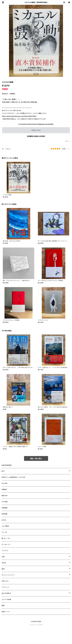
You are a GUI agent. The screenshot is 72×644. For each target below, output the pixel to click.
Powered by (36, 625)
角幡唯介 (5, 489)
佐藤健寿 (5, 508)
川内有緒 (5, 502)
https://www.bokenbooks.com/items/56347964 (19, 116)
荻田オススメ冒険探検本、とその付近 (13, 477)
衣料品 (4, 563)
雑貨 (3, 569)
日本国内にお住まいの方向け (36, 136)
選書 (3, 605)
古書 (3, 557)
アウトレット (5, 587)
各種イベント (6, 612)
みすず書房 (5, 526)
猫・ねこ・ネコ (6, 538)
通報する (68, 141)
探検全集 (5, 514)
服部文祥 (5, 496)
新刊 (3, 471)
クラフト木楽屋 (6, 599)
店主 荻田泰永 (6, 593)
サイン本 (4, 532)
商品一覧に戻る (36, 459)
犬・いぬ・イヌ (6, 544)
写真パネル (5, 581)
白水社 (4, 520)
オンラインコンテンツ (8, 575)
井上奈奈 (5, 483)
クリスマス (5, 551)
